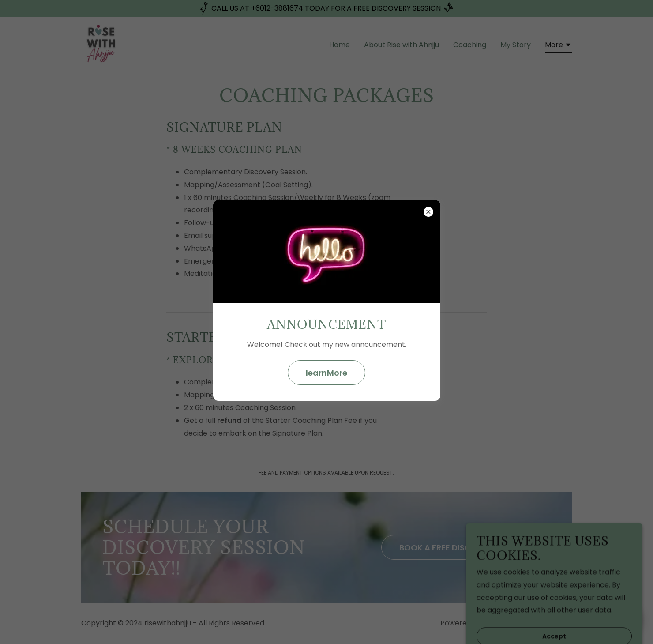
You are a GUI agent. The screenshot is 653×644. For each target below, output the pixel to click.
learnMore (326, 373)
